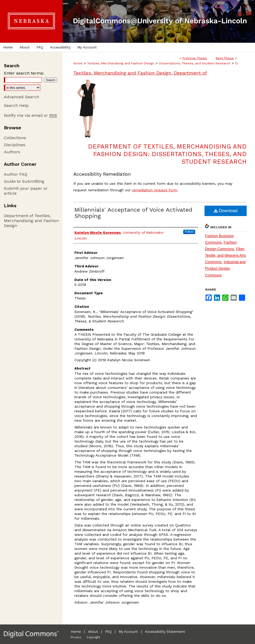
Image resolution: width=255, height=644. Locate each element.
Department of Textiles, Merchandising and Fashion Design (31, 221)
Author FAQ (16, 174)
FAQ (108, 632)
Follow (189, 232)
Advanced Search (21, 97)
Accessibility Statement (165, 632)
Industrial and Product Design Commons (225, 268)
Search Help (16, 105)
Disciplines (15, 145)
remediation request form (155, 190)
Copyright (93, 637)
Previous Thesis (195, 58)
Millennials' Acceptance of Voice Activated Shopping (133, 213)
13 (236, 63)
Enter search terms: (24, 73)
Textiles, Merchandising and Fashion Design (121, 63)
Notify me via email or (30, 115)
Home (78, 63)
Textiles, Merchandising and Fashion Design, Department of (140, 73)
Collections (15, 138)
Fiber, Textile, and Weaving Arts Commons (225, 255)
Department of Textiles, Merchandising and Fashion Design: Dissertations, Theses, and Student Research (167, 154)
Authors (12, 152)
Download (226, 211)
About (93, 632)
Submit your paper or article (26, 191)
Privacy (76, 637)
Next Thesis (225, 58)
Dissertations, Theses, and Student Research (195, 63)
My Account (128, 632)
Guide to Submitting (24, 181)
